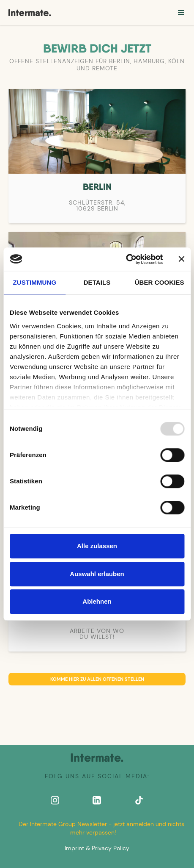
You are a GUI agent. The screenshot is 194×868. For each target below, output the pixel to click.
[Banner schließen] (181, 259)
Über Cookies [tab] (160, 282)
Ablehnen (97, 601)
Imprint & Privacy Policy (97, 848)
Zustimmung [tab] (35, 282)
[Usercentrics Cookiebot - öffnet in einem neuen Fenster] (126, 259)
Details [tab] (97, 282)
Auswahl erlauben (97, 574)
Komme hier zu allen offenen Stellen (97, 679)
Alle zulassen (97, 546)
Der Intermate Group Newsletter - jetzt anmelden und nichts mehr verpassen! (101, 828)
